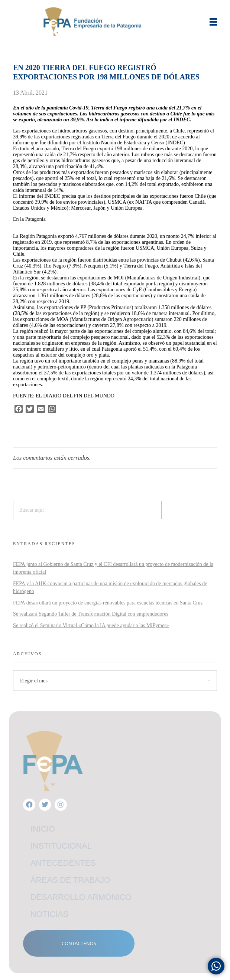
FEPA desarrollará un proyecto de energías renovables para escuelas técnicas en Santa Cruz (108, 603)
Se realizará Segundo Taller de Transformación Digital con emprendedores (91, 614)
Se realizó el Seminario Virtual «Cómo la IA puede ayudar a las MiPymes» (91, 625)
